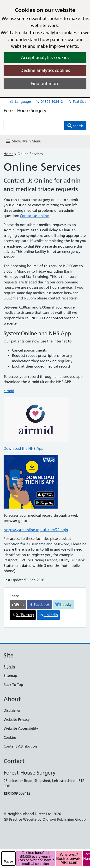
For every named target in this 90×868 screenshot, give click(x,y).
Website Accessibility (21, 728)
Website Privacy (17, 719)
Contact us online (34, 216)
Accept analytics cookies (45, 57)
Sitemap (10, 675)
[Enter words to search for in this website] (34, 125)
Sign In (9, 667)
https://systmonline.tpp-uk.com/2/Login (36, 530)
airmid (9, 391)
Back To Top (13, 685)
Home (9, 154)
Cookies (10, 737)
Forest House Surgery (25, 110)
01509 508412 (49, 102)
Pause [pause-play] (8, 861)
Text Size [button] (77, 102)
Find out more (45, 84)
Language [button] (20, 102)
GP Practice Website (20, 819)
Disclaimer (12, 710)
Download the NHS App (24, 448)
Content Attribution (20, 746)
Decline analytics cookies (45, 70)
